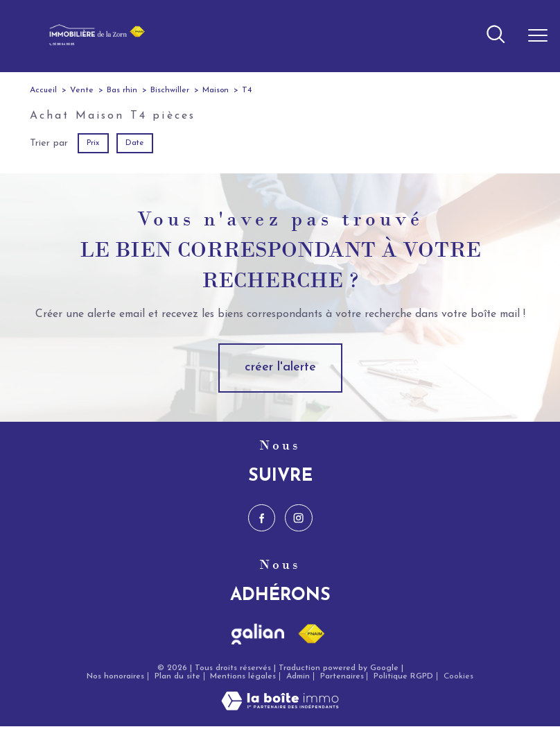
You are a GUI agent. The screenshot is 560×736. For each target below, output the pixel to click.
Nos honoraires (115, 676)
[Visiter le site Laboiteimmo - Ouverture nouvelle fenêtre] (280, 708)
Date (134, 143)
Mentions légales (243, 676)
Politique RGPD (403, 676)
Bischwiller (170, 90)
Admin (298, 676)
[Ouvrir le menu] (538, 36)
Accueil (43, 90)
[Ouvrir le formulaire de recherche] (496, 36)
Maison (216, 90)
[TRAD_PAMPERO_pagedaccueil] (93, 43)
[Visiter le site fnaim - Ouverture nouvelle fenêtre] (311, 634)
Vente (82, 90)
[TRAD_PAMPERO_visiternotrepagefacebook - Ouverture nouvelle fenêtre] (262, 518)
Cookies (458, 676)
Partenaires (342, 676)
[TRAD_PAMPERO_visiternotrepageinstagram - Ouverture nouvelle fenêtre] (298, 518)
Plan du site (177, 676)
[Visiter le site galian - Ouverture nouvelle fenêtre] (258, 634)
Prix (93, 143)
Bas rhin (122, 90)
